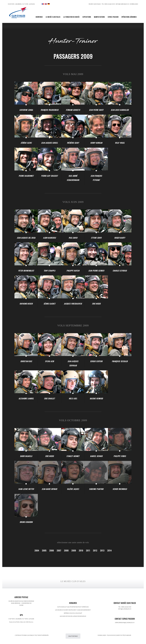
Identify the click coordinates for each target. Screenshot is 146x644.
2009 (74, 551)
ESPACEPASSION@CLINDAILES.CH (125, 623)
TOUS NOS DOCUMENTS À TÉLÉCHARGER (119, 635)
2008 (66, 551)
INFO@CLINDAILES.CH (125, 609)
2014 (109, 551)
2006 (52, 551)
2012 (95, 551)
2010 (81, 551)
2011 (88, 551)
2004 (37, 551)
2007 (59, 551)
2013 (102, 551)
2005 (44, 551)
